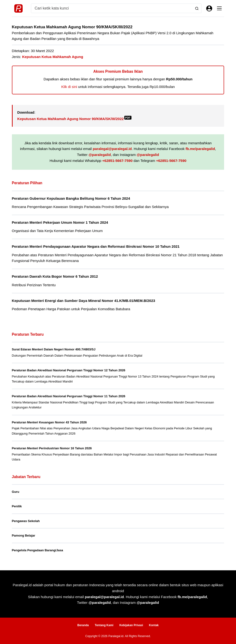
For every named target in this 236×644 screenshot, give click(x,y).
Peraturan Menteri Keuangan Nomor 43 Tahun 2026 (49, 422)
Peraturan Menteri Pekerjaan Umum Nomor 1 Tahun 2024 (60, 222)
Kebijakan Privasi (131, 625)
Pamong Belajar (24, 535)
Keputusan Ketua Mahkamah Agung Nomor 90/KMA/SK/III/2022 (74, 119)
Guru (16, 492)
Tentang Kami (104, 625)
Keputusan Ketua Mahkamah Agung (53, 57)
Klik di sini (69, 87)
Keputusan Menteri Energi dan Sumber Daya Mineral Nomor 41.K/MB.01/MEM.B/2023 (84, 301)
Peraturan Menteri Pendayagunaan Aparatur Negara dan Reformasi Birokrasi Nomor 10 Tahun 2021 (96, 246)
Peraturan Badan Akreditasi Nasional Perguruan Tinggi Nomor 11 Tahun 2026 (69, 396)
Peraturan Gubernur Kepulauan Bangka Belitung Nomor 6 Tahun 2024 (71, 198)
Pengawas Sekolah (26, 521)
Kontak (154, 625)
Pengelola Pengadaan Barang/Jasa (38, 550)
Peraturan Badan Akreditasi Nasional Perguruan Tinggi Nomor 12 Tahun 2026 (69, 370)
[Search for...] (112, 8)
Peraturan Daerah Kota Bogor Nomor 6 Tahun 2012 (55, 276)
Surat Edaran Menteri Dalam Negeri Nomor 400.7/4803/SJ (54, 349)
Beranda (83, 625)
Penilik (17, 506)
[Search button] (197, 8)
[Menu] (219, 8)
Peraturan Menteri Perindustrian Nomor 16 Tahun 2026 (52, 448)
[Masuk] (209, 8)
